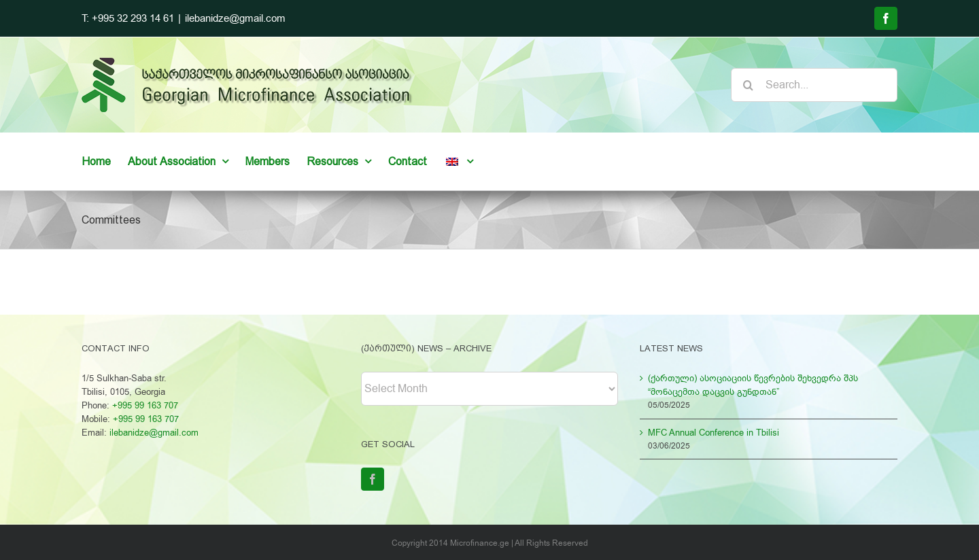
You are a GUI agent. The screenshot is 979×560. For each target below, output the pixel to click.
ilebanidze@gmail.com (235, 18)
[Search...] (814, 85)
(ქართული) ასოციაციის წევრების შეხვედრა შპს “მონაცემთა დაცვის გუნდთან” (753, 385)
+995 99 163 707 (145, 405)
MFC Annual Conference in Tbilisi (714, 433)
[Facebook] (373, 479)
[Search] (748, 85)
